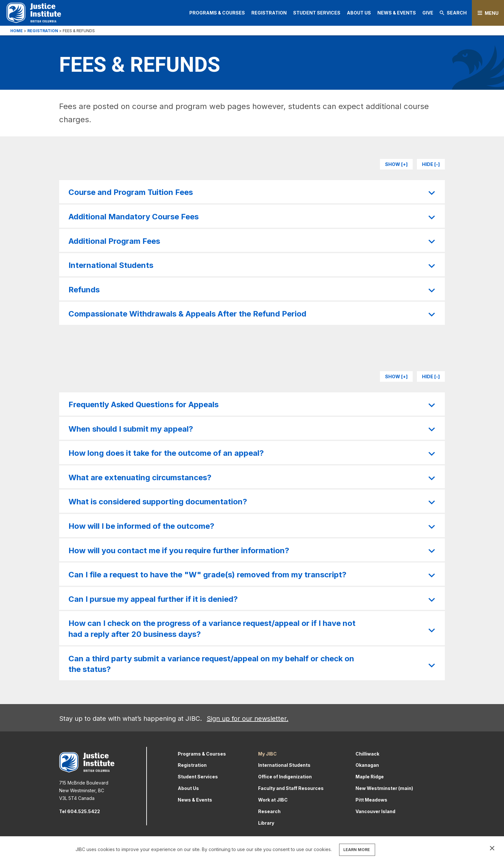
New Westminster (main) (384, 788)
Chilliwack (367, 754)
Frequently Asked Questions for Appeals (144, 404)
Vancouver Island (375, 811)
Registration (269, 13)
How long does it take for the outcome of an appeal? (166, 453)
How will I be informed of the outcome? (141, 526)
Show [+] (396, 164)
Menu (492, 13)
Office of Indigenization (285, 777)
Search (453, 13)
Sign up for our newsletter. (248, 719)
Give (428, 13)
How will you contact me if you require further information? (179, 550)
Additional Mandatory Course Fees (134, 217)
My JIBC (267, 754)
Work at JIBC (273, 800)
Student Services (317, 13)
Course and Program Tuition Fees (131, 192)
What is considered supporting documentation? (158, 502)
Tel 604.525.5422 (80, 811)
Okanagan (367, 765)
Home (17, 31)
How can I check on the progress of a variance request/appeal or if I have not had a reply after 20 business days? (212, 629)
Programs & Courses (217, 13)
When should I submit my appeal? (131, 429)
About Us (359, 13)
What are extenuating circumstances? (140, 477)
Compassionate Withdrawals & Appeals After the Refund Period (187, 314)
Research (269, 811)
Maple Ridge (370, 777)
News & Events (397, 13)
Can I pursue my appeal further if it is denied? (153, 599)
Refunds (84, 290)
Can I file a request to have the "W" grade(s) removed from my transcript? (207, 575)
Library (266, 823)
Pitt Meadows (371, 800)
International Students (111, 265)
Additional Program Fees (114, 241)
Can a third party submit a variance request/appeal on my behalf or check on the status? (211, 664)
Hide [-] (431, 164)
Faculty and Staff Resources (291, 788)
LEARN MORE (357, 850)
